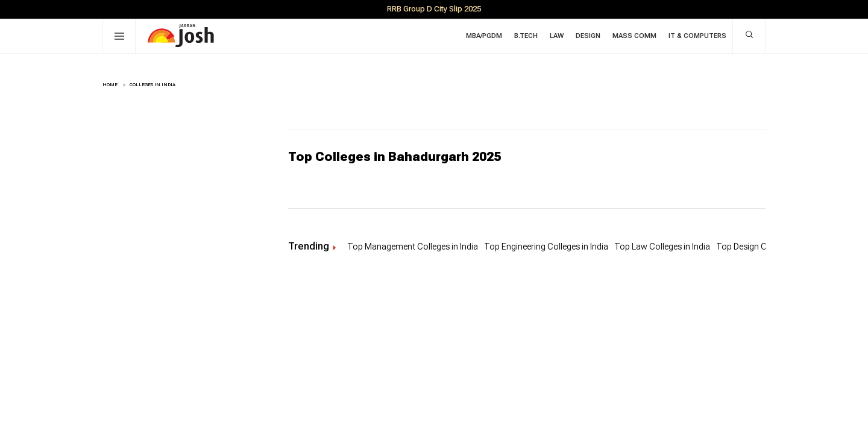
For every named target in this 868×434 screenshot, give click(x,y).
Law (557, 36)
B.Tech (526, 36)
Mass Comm (634, 36)
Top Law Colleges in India (662, 247)
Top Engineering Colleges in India (546, 247)
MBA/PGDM (484, 36)
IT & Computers (697, 36)
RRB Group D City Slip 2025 (434, 9)
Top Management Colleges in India (413, 247)
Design (588, 36)
